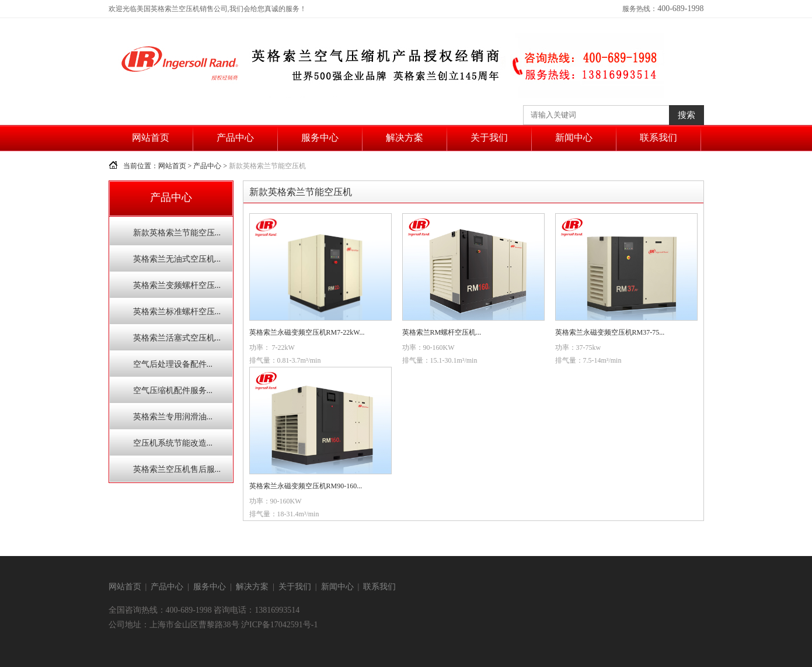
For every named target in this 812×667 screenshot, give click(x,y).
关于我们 (489, 138)
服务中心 (320, 138)
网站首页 (151, 138)
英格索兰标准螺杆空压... (177, 312)
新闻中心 (574, 138)
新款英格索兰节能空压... (177, 233)
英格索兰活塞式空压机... (177, 338)
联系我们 (658, 138)
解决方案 (405, 138)
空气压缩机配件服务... (173, 390)
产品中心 (235, 138)
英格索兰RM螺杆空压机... (442, 332)
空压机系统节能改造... (173, 443)
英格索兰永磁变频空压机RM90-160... (306, 486)
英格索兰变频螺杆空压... (177, 285)
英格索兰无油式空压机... (177, 259)
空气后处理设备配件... (173, 364)
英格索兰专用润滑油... (173, 417)
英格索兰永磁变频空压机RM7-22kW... (307, 332)
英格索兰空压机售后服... (177, 469)
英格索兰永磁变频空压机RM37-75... (610, 332)
